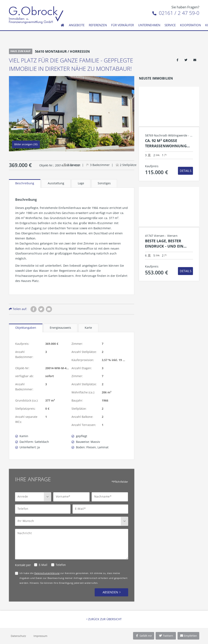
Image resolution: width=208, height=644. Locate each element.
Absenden (110, 592)
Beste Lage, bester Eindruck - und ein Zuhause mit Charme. (166, 244)
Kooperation (190, 25)
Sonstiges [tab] (104, 183)
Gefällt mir (144, 636)
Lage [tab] (81, 183)
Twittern (166, 636)
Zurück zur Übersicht (104, 619)
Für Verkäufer (122, 25)
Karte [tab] (88, 328)
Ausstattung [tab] (56, 183)
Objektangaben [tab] (26, 328)
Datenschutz (18, 636)
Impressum (40, 636)
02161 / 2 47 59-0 (176, 13)
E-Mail (43, 565)
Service (170, 25)
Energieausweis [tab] (60, 328)
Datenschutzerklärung (47, 573)
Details (186, 171)
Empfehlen (188, 636)
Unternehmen (149, 25)
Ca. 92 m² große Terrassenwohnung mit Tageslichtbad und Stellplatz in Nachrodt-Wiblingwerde (168, 143)
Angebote (77, 25)
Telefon (61, 565)
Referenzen (98, 25)
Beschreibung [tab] (25, 183)
